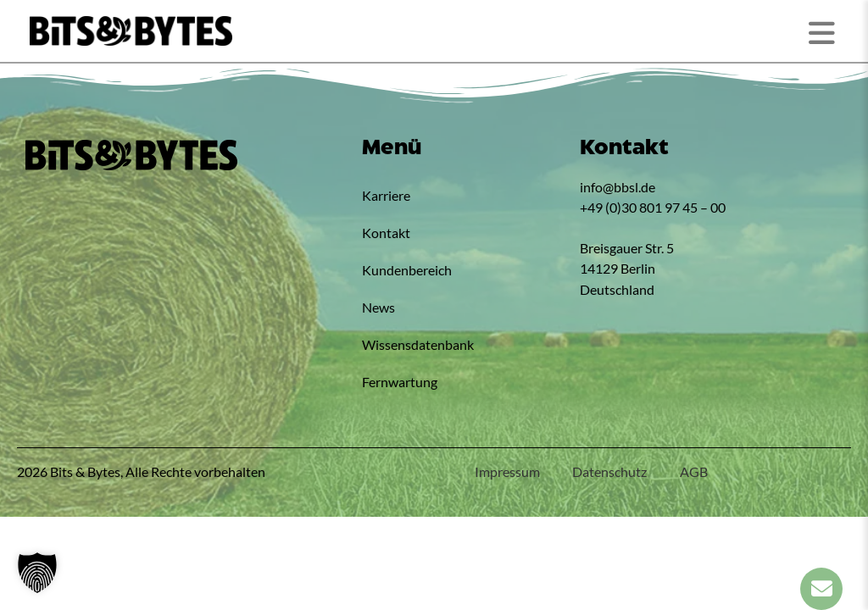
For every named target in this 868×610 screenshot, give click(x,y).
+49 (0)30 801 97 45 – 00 (653, 207)
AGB (693, 471)
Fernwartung (400, 382)
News (378, 307)
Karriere (386, 195)
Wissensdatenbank (418, 344)
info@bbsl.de (618, 187)
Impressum (504, 471)
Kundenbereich (407, 270)
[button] (37, 573)
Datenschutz (608, 471)
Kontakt (386, 233)
